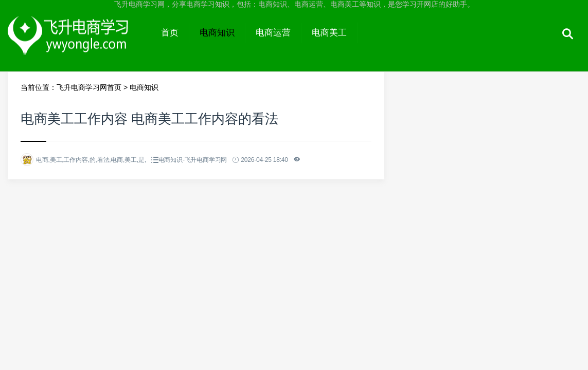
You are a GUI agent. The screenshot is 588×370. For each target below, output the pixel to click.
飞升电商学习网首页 (89, 87)
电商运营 (273, 33)
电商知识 (217, 33)
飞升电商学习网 (79, 42)
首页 (170, 33)
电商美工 (329, 33)
